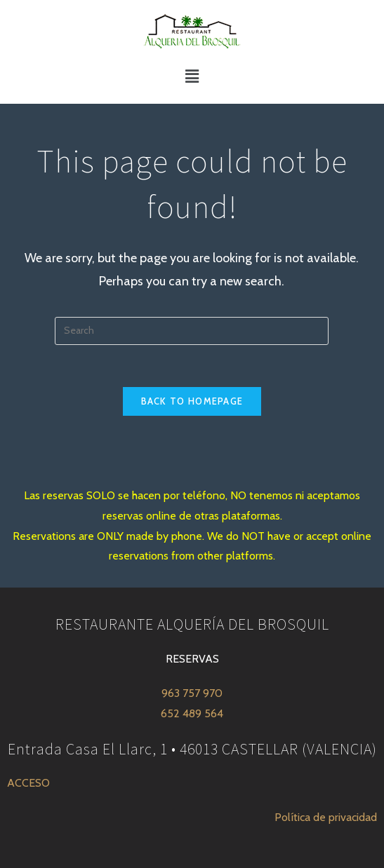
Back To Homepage (192, 401)
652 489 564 (192, 713)
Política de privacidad (326, 817)
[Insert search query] (192, 331)
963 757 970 (192, 693)
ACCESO (28, 783)
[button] (192, 76)
